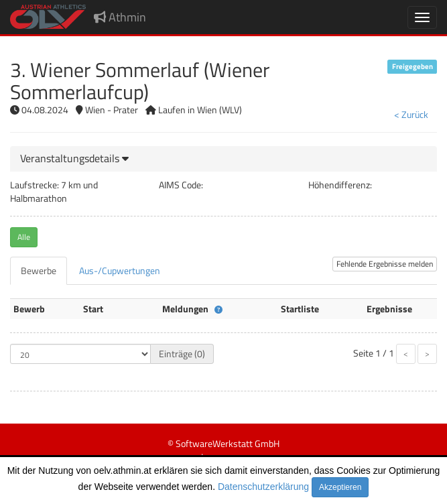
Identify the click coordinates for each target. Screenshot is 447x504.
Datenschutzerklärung (263, 487)
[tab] (223, 159)
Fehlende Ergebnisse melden (385, 264)
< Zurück (411, 114)
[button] (74, 158)
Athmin (120, 17)
